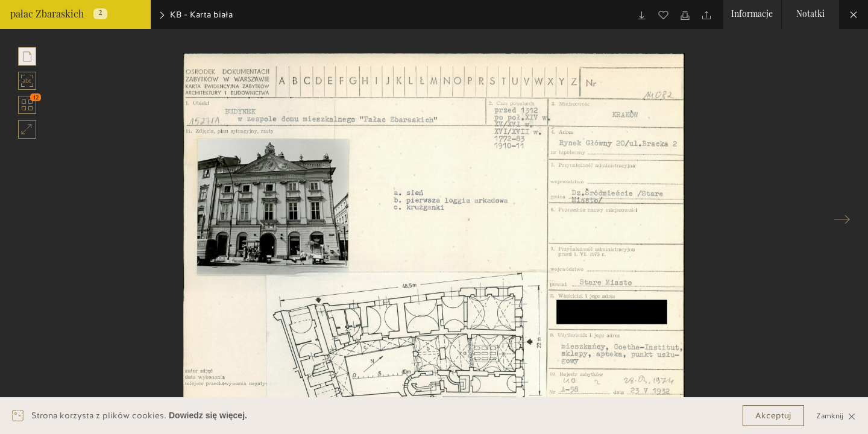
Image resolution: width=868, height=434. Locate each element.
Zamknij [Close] (836, 416)
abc (27, 81)
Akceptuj (773, 416)
